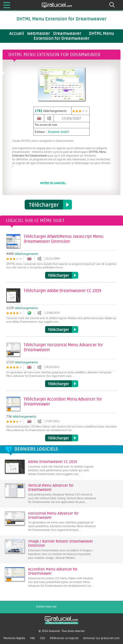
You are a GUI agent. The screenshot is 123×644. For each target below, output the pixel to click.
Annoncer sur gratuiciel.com (101, 638)
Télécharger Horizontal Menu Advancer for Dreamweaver (62, 384)
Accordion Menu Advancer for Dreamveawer (53, 571)
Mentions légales (14, 638)
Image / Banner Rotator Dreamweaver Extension (61, 543)
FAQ (32, 638)
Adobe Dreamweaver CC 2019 (53, 462)
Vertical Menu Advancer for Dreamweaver (51, 488)
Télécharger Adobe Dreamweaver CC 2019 (62, 330)
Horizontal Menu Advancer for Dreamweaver (53, 516)
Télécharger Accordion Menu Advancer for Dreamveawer (62, 438)
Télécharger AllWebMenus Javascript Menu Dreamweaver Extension (62, 275)
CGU (42, 638)
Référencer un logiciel (64, 638)
